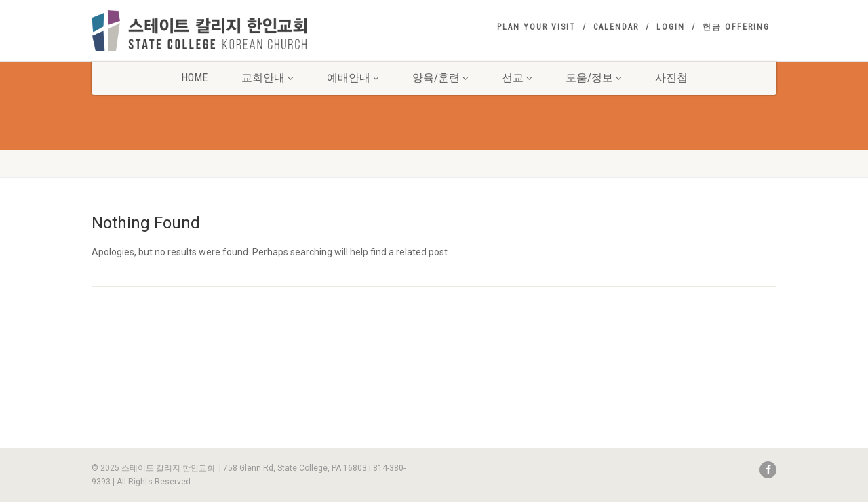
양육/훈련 (440, 78)
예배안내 (353, 78)
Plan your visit (536, 27)
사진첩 (671, 78)
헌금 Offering (736, 27)
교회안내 (267, 78)
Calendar (616, 27)
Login (671, 27)
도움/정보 (593, 78)
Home (194, 78)
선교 (517, 78)
